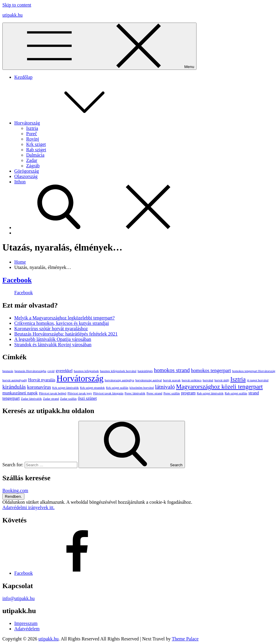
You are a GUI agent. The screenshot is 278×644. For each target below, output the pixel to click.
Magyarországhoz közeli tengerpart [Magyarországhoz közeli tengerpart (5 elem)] (219, 387)
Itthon (20, 182)
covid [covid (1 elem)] (51, 371)
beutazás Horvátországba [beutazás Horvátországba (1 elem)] (30, 371)
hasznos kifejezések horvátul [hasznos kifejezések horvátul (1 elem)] (118, 371)
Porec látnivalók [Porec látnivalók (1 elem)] (135, 393)
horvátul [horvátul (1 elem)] (208, 380)
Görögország (27, 171)
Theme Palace (185, 639)
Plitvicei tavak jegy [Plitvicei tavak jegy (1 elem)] (80, 393)
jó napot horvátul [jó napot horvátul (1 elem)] (258, 380)
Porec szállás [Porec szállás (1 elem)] (172, 393)
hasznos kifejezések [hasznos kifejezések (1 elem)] (86, 371)
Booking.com (15, 491)
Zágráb (33, 166)
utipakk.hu (12, 15)
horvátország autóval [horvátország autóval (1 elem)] (149, 380)
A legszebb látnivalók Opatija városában (53, 339)
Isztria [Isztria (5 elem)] (238, 379)
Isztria (32, 128)
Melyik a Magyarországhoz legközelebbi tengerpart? (65, 318)
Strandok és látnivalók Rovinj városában (53, 345)
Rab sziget (36, 150)
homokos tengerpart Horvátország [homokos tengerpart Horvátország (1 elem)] (254, 371)
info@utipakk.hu (19, 598)
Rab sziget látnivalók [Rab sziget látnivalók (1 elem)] (210, 393)
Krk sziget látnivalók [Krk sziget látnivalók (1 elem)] (66, 388)
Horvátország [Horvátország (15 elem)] (80, 378)
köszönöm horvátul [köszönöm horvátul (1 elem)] (142, 388)
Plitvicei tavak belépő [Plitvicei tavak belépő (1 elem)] (53, 393)
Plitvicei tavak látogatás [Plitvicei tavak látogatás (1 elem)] (108, 393)
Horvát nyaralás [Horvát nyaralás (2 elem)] (42, 380)
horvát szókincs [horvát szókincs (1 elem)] (192, 380)
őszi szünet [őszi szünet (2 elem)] (87, 398)
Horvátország (72, 123)
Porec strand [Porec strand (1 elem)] (154, 393)
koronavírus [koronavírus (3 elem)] (39, 387)
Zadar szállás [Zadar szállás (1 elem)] (68, 399)
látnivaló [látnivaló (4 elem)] (165, 387)
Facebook (17, 280)
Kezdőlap (23, 77)
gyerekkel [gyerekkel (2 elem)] (64, 371)
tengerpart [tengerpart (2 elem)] (11, 398)
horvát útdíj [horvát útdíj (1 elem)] (222, 380)
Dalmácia (35, 155)
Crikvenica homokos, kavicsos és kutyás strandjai (62, 323)
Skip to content (17, 5)
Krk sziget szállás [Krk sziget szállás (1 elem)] (117, 388)
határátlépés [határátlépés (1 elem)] (145, 371)
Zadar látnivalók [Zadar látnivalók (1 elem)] (31, 399)
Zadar (32, 160)
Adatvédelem (27, 629)
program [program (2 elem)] (188, 393)
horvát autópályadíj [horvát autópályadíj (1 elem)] (15, 380)
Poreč (32, 134)
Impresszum (26, 623)
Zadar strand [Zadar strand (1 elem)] (51, 399)
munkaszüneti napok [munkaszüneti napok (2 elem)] (20, 393)
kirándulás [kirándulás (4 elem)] (14, 387)
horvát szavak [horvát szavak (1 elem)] (172, 380)
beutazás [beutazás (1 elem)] (8, 371)
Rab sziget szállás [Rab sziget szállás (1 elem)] (236, 393)
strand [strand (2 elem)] (253, 393)
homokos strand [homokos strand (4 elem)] (172, 370)
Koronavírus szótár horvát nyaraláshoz (51, 329)
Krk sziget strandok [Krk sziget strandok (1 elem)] (92, 388)
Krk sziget (36, 144)
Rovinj (33, 139)
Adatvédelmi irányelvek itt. (29, 507)
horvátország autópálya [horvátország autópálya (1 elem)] (119, 380)
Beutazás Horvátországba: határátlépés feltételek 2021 (66, 334)
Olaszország (26, 176)
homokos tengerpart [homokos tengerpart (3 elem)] (211, 370)
